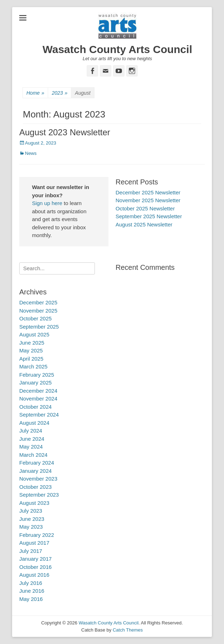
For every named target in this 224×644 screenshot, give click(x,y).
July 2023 (31, 511)
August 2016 (34, 575)
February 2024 (37, 463)
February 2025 (37, 375)
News (31, 153)
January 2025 (35, 383)
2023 (60, 93)
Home (35, 93)
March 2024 (33, 455)
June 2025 (32, 343)
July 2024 (31, 431)
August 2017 (34, 543)
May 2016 (31, 599)
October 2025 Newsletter (145, 208)
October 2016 (35, 567)
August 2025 (34, 334)
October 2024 (35, 407)
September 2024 (39, 415)
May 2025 (31, 350)
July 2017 (31, 551)
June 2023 (32, 519)
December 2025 (38, 302)
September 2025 (39, 327)
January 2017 (35, 559)
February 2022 (37, 535)
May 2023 (31, 527)
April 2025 (31, 359)
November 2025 (38, 311)
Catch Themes (128, 630)
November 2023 (38, 479)
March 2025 (33, 366)
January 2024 (35, 471)
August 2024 (34, 423)
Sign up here (47, 203)
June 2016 (32, 591)
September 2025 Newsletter (149, 216)
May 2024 (31, 447)
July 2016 (31, 583)
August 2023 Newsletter (65, 132)
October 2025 (35, 318)
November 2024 (38, 399)
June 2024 (32, 439)
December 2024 (38, 391)
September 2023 (39, 495)
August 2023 (34, 503)
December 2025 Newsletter (148, 192)
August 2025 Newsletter (144, 224)
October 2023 (35, 487)
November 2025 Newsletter (148, 200)
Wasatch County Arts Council (117, 49)
